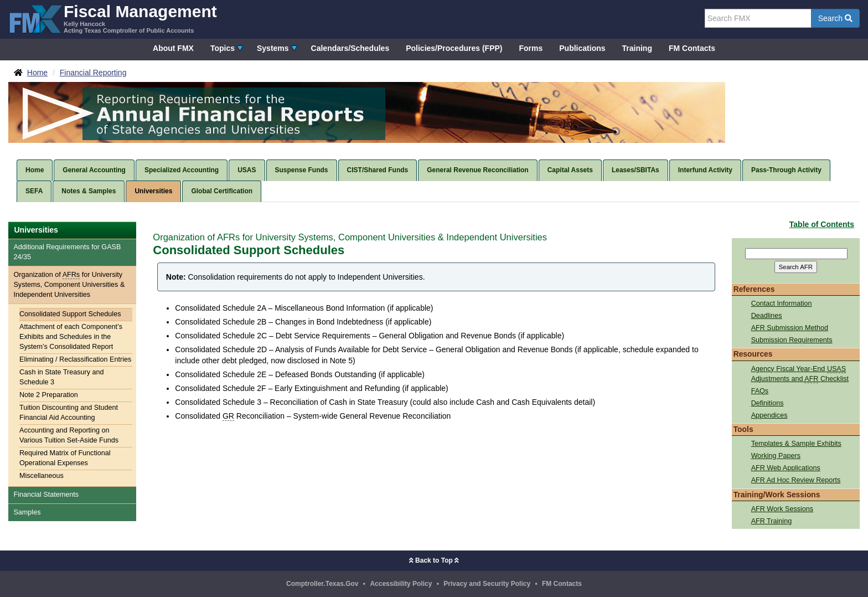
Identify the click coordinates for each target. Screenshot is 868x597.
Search (835, 18)
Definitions (768, 403)
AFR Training (772, 521)
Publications (582, 48)
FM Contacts (692, 48)
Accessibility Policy (401, 584)
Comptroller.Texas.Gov (322, 584)
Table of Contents (822, 224)
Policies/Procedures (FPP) (454, 48)
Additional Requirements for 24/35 (67, 252)
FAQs (760, 391)
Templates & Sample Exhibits (796, 444)
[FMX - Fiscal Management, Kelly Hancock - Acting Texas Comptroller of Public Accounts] (113, 18)
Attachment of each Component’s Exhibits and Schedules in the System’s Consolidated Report (71, 337)
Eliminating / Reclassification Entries (75, 359)
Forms (531, 48)
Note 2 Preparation (49, 395)
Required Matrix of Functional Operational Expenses (65, 458)
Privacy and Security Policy (487, 584)
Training (637, 48)
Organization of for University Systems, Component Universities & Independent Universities (69, 285)
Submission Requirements (792, 340)
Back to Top (434, 560)
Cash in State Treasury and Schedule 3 (62, 377)
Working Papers (776, 456)
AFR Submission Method (790, 328)
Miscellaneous (42, 476)
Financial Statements (46, 495)
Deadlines (767, 316)
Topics (223, 48)
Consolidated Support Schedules (70, 314)
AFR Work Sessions (782, 509)
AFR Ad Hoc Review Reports (796, 480)
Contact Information (782, 303)
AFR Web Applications (786, 468)
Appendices (769, 415)
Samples (27, 512)
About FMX (173, 48)
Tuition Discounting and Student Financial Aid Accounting (69, 413)
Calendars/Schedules (350, 48)
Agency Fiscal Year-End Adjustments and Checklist (800, 374)
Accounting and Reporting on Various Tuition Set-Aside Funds (69, 435)
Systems (273, 48)
